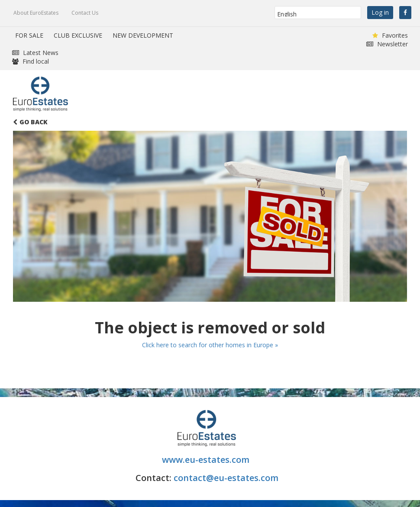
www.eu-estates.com (207, 460)
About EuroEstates (36, 13)
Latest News (35, 53)
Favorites (390, 35)
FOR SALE (29, 35)
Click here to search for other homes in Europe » (210, 345)
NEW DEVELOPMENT (143, 35)
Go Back (30, 122)
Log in (380, 12)
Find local (31, 61)
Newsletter (387, 44)
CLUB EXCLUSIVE (78, 35)
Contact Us (85, 13)
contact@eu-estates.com (226, 478)
